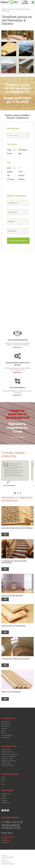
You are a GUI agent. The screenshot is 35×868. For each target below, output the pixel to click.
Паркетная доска (6, 718)
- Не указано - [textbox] (13, 135)
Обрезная (22, 179)
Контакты (4, 795)
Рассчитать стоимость (18, 241)
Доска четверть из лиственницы (14, 623)
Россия (3, 776)
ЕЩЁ (5, 531)
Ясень (10, 154)
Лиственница (24, 150)
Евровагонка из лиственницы (9, 757)
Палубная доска (13, 9)
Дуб (20, 154)
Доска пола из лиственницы (12, 592)
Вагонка (3, 730)
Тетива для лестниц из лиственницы (15, 656)
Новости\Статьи (6, 799)
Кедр (9, 150)
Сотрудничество (6, 837)
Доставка (4, 793)
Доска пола (4, 725)
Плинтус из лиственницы (11, 688)
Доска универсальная (7, 732)
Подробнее (17, 347)
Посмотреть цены (17, 437)
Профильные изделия (8, 861)
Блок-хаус (4, 727)
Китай (3, 781)
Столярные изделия (8, 854)
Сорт (9, 162)
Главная (4, 9)
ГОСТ (20, 172)
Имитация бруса (6, 734)
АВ (8, 176)
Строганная (12, 179)
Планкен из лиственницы (8, 762)
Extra (9, 168)
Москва (3, 774)
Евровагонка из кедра (7, 755)
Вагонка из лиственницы (8, 748)
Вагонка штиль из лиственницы (10, 751)
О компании (5, 797)
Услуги (4, 856)
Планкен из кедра (6, 760)
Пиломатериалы (6, 859)
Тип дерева (12, 144)
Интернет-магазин (6, 790)
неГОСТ (21, 176)
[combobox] (18, 135)
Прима (10, 172)
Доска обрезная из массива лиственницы (17, 525)
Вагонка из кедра (6, 746)
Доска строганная (6, 723)
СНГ (3, 779)
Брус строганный (6, 721)
